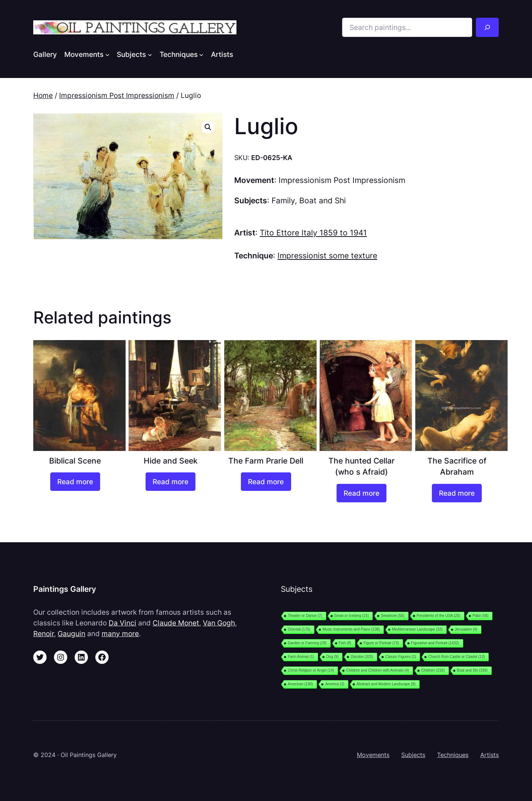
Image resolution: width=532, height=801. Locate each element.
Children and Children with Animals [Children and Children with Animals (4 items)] (378, 670)
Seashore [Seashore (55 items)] (393, 616)
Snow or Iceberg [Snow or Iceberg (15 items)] (352, 616)
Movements (373, 755)
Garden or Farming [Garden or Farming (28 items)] (307, 643)
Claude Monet (176, 623)
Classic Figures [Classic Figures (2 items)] (401, 657)
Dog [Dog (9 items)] (332, 657)
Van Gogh (219, 623)
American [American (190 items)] (300, 684)
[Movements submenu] (108, 54)
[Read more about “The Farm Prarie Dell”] (266, 482)
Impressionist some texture (327, 256)
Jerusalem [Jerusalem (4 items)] (466, 629)
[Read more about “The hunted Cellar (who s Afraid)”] (362, 493)
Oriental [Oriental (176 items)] (299, 629)
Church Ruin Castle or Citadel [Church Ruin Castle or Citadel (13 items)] (456, 657)
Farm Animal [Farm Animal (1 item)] (301, 657)
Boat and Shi (323, 201)
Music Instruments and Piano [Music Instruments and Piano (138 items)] (351, 629)
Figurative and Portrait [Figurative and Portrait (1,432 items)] (435, 643)
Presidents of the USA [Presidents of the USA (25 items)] (439, 616)
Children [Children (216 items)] (433, 670)
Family (283, 201)
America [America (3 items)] (335, 684)
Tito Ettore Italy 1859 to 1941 (313, 233)
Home (43, 95)
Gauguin (71, 634)
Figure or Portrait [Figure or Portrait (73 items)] (381, 643)
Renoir (44, 634)
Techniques (453, 755)
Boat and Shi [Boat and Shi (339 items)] (472, 670)
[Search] (487, 27)
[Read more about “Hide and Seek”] (170, 482)
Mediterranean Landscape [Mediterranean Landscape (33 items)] (417, 629)
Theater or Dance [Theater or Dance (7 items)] (305, 616)
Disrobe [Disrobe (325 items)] (362, 657)
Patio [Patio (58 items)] (480, 616)
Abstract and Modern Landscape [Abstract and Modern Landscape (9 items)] (386, 684)
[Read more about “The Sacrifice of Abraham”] (457, 493)
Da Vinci (122, 623)
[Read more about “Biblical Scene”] (75, 482)
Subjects (413, 755)
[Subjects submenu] (150, 54)
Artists (490, 755)
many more (120, 634)
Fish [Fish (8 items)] (345, 643)
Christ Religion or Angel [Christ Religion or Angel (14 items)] (311, 670)
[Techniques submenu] (201, 54)
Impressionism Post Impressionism (117, 95)
